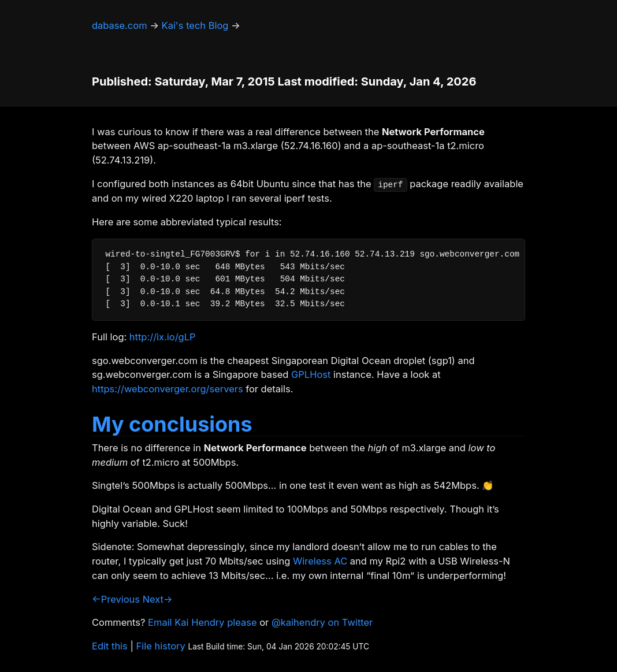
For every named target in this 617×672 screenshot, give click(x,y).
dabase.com (120, 25)
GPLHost (311, 374)
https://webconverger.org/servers (168, 389)
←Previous (116, 599)
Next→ (158, 599)
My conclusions (172, 424)
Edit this (110, 646)
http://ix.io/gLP (163, 337)
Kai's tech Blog (195, 25)
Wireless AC (320, 561)
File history (161, 646)
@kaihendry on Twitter (322, 622)
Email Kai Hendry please (202, 622)
